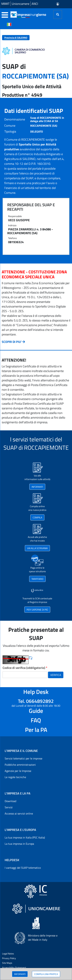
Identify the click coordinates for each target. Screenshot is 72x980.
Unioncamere (21, 4)
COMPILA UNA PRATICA (46, 974)
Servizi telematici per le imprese (23, 758)
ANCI (35, 4)
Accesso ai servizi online (19, 813)
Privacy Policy (9, 958)
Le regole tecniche (15, 777)
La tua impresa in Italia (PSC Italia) (25, 837)
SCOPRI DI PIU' (12, 342)
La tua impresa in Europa (19, 844)
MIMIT (5, 4)
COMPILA (37, 517)
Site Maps (7, 963)
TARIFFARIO (37, 579)
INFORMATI (20, 974)
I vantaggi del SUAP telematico (23, 868)
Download (10, 801)
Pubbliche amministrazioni (20, 765)
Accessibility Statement (14, 967)
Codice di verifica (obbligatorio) (25, 668)
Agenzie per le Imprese (18, 771)
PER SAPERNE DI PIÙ (37, 610)
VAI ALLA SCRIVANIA (37, 548)
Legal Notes (8, 954)
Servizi (9, 807)
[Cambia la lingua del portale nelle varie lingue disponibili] (9, 24)
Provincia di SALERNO (16, 38)
